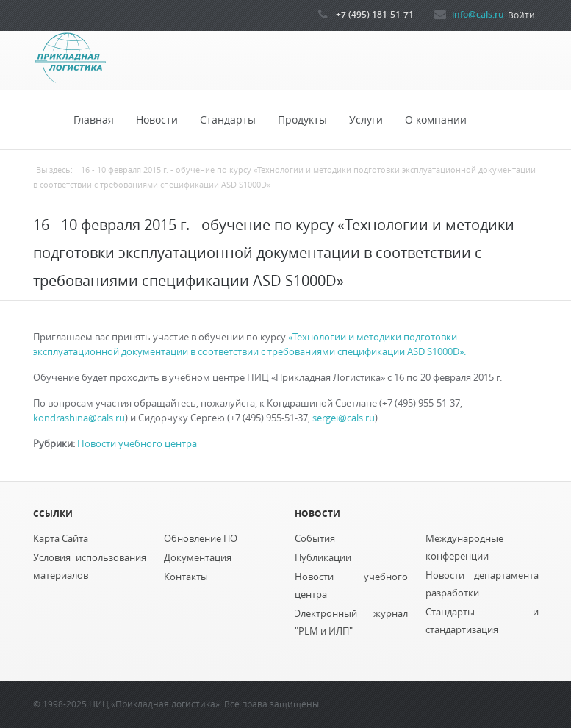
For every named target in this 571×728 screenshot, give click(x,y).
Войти (521, 15)
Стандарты (228, 120)
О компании (436, 120)
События (315, 539)
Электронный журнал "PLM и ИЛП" (351, 622)
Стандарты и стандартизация (482, 621)
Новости (157, 120)
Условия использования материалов (90, 567)
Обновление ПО (201, 539)
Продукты (302, 120)
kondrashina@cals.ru (79, 418)
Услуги (366, 120)
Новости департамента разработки (482, 584)
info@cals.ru (478, 14)
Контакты (186, 577)
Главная (94, 120)
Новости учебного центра (137, 444)
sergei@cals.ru (344, 418)
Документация (198, 558)
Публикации (323, 558)
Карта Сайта (61, 539)
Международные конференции (464, 547)
